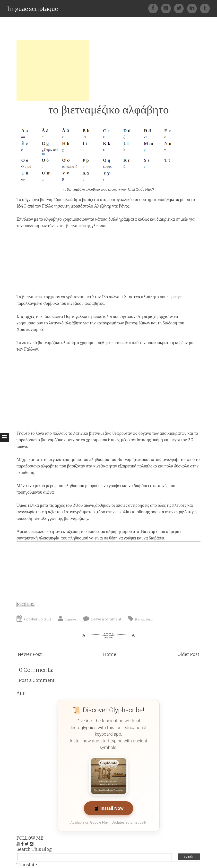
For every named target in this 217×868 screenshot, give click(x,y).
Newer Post (30, 654)
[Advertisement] (53, 70)
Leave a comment (106, 619)
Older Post (188, 654)
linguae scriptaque (33, 9)
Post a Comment (37, 680)
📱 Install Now (108, 808)
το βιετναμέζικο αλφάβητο (109, 109)
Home (110, 654)
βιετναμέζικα (144, 619)
